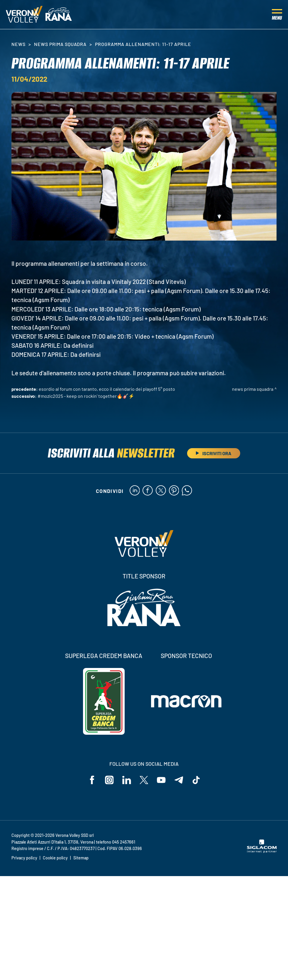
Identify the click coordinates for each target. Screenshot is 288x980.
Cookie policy (55, 858)
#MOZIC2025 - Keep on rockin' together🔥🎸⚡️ (86, 396)
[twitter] (161, 491)
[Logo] (24, 15)
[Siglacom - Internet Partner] (262, 851)
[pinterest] (174, 491)
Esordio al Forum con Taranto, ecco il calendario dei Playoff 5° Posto (107, 389)
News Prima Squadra (60, 44)
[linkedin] (134, 491)
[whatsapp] (187, 491)
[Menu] (277, 15)
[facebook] (148, 491)
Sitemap (81, 858)
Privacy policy (24, 858)
